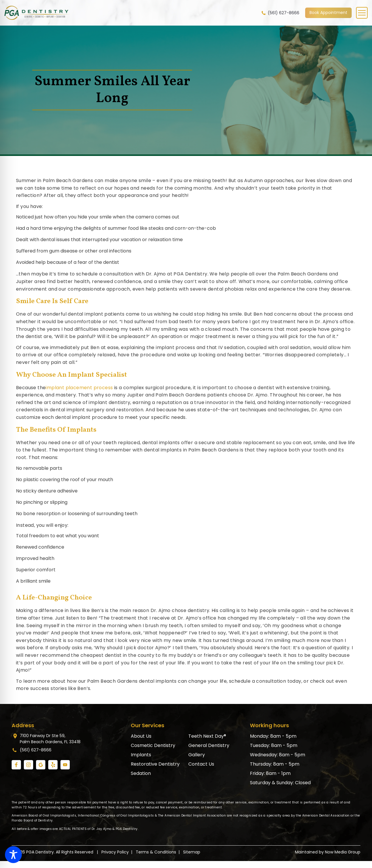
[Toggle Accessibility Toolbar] (13, 855)
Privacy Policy (115, 852)
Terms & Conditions (156, 852)
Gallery (197, 755)
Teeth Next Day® (207, 736)
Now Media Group (343, 852)
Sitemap (192, 852)
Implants (141, 755)
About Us (141, 736)
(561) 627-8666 (280, 13)
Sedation (141, 773)
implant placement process (79, 388)
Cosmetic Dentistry (153, 745)
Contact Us (201, 764)
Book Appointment (328, 13)
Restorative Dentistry (155, 764)
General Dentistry (209, 745)
